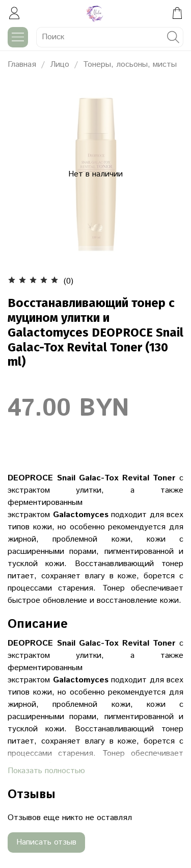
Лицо (60, 65)
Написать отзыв (46, 842)
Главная (22, 65)
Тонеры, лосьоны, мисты (130, 65)
